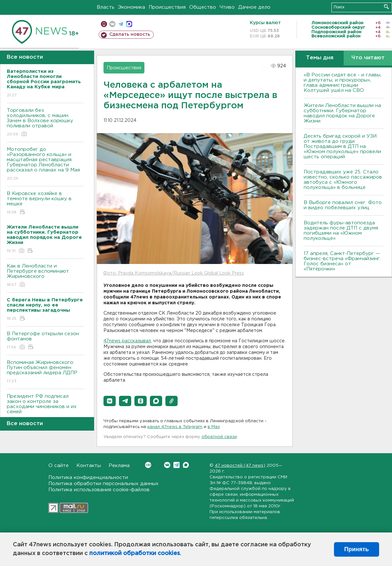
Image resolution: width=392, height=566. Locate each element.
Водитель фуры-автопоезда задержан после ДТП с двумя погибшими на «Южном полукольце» (341, 231)
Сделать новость (130, 34)
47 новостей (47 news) (240, 466)
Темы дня (320, 58)
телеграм (121, 24)
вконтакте (112, 24)
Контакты (89, 466)
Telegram (176, 465)
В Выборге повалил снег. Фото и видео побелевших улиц (343, 205)
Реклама (119, 466)
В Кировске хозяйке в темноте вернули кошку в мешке (45, 203)
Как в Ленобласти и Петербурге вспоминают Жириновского (45, 276)
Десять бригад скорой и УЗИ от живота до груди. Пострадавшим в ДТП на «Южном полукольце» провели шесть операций (342, 146)
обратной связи (219, 437)
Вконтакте (148, 465)
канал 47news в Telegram (175, 427)
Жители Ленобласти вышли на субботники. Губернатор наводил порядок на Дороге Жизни (342, 113)
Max (186, 465)
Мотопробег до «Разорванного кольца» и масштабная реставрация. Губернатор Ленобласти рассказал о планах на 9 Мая (45, 164)
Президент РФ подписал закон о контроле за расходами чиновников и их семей (45, 409)
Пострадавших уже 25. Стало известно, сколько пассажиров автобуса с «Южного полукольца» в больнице (343, 180)
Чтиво (227, 7)
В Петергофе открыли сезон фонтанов (45, 341)
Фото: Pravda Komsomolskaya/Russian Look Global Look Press (174, 273)
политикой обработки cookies (135, 553)
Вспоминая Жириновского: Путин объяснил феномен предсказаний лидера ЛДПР (45, 372)
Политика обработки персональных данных (103, 484)
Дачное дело (254, 7)
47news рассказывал (127, 341)
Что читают (368, 58)
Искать (386, 7)
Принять (357, 549)
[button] (110, 401)
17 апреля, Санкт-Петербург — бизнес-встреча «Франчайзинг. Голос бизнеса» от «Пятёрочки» (342, 261)
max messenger (129, 24)
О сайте (59, 466)
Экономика (132, 7)
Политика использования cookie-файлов (99, 490)
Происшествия (167, 7)
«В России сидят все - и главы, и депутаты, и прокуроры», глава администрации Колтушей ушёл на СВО (343, 83)
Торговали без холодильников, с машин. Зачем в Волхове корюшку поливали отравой (45, 123)
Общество (203, 7)
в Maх (214, 427)
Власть (106, 7)
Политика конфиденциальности (88, 478)
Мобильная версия (104, 24)
